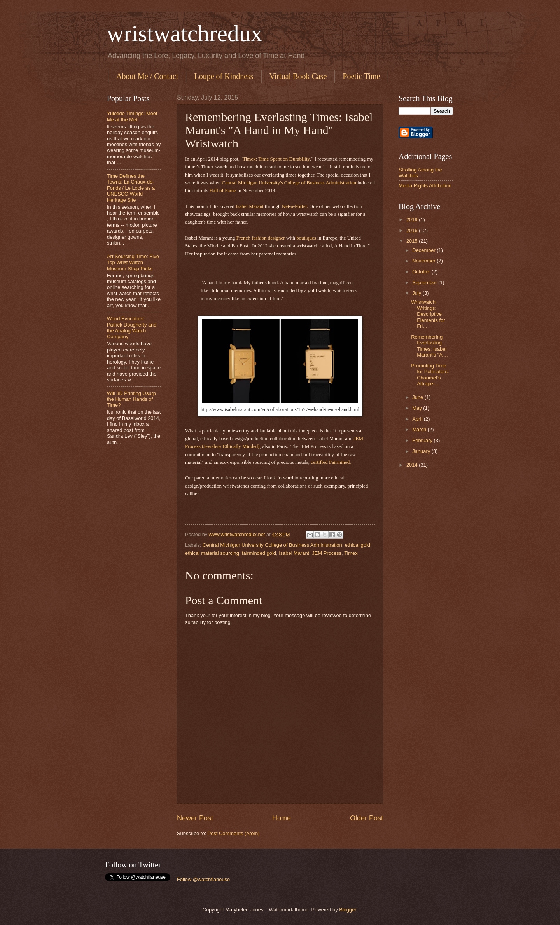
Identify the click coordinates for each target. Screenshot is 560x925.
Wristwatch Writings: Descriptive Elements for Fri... (428, 314)
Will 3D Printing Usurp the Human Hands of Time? (131, 399)
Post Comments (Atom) (234, 833)
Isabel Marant (250, 206)
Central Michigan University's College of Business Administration (290, 183)
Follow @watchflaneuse (203, 879)
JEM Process (327, 553)
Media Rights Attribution (425, 186)
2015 (413, 241)
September (425, 282)
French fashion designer (260, 238)
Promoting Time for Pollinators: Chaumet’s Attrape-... (430, 375)
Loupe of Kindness (224, 76)
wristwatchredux (185, 33)
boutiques (306, 238)
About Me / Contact (147, 76)
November (424, 261)
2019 (413, 219)
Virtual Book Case (298, 76)
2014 (413, 465)
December (424, 250)
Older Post (367, 818)
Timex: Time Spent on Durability (276, 159)
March (420, 429)
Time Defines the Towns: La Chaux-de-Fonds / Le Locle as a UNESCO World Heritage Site (131, 188)
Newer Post (195, 818)
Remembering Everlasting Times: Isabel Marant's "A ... (429, 346)
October (422, 272)
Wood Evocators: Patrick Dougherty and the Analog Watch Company (132, 328)
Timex (351, 553)
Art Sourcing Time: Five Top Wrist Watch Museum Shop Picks (133, 262)
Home (282, 818)
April (418, 419)
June (418, 397)
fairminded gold (259, 553)
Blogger (348, 910)
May (418, 408)
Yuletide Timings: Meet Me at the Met (132, 116)
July (417, 293)
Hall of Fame (223, 190)
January (422, 451)
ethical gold (358, 545)
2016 (413, 230)
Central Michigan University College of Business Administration (272, 545)
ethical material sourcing (212, 553)
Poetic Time (361, 76)
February (423, 440)
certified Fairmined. (331, 462)
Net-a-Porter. (295, 206)
